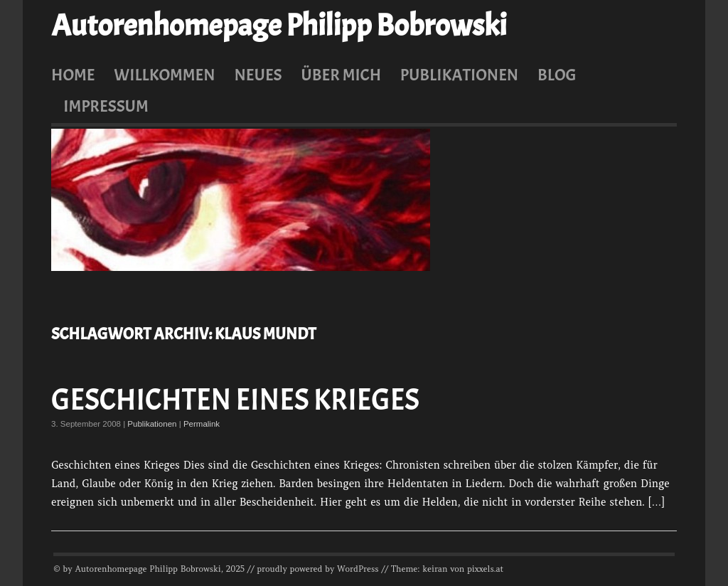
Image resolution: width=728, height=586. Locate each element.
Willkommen (164, 75)
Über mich (341, 75)
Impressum (106, 106)
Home (73, 75)
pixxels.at (485, 569)
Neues (258, 75)
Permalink (202, 424)
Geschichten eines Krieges (235, 400)
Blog (557, 75)
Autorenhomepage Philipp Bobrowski (279, 26)
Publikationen (459, 75)
